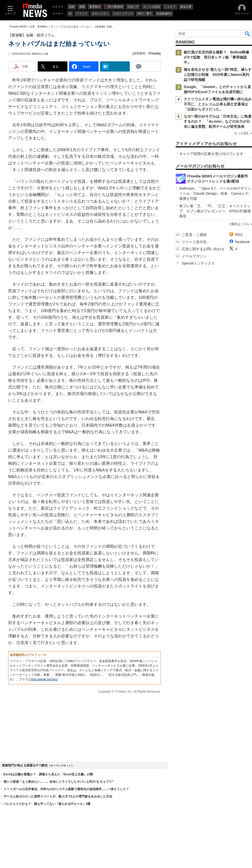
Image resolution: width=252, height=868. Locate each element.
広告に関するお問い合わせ (203, 249)
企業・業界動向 (39, 27)
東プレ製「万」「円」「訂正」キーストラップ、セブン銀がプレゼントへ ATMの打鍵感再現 (215, 211)
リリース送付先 (194, 242)
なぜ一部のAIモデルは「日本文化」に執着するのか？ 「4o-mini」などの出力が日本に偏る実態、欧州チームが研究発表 (218, 121)
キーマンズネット (61, 766)
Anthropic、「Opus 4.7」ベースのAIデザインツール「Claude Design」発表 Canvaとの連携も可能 (215, 193)
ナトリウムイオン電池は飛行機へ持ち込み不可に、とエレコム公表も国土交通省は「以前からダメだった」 (218, 104)
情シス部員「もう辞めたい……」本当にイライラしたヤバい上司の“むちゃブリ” (59, 782)
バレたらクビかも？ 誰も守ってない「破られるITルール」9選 (47, 804)
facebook (242, 242)
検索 (248, 34)
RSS (239, 235)
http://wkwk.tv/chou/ (44, 679)
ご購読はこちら (239, 224)
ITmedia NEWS (18, 27)
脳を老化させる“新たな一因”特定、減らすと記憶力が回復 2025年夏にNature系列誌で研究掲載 (218, 75)
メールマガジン (194, 256)
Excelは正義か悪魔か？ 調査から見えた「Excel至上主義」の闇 (48, 774)
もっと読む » (243, 133)
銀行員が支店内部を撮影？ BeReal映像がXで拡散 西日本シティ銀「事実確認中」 (216, 57)
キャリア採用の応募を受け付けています (211, 154)
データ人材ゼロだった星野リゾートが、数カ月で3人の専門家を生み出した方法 (58, 796)
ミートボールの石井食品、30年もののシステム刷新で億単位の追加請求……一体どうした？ (66, 789)
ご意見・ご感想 (194, 235)
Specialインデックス (198, 263)
